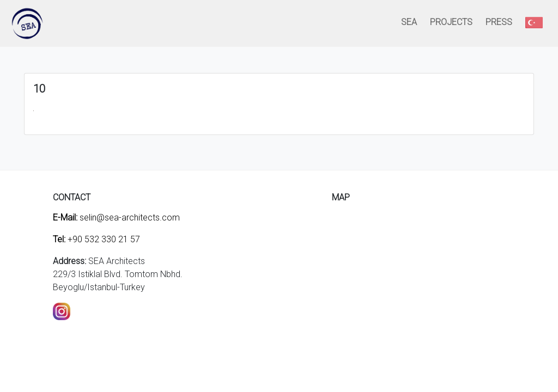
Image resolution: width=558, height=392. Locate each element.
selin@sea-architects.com (116, 218)
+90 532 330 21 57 (96, 239)
